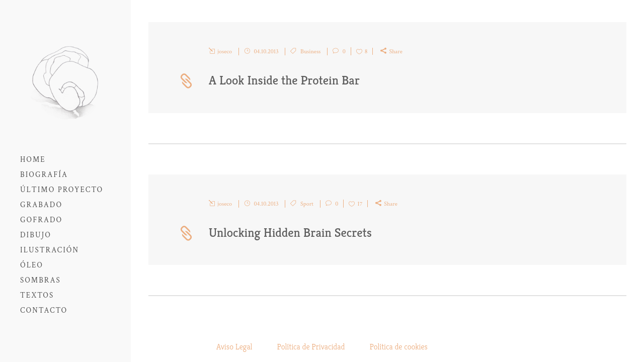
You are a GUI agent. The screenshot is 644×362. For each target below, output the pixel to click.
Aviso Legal (234, 347)
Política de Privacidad (311, 347)
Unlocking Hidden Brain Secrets (290, 233)
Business (310, 52)
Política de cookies (399, 347)
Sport (307, 204)
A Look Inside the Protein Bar (284, 80)
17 (360, 204)
